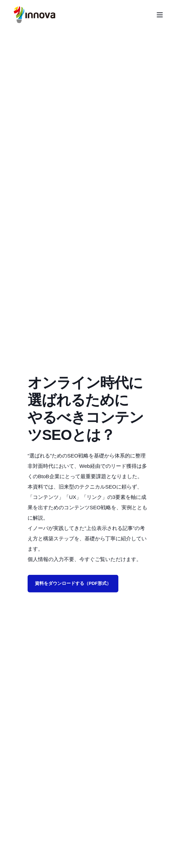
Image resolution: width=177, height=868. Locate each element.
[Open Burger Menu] (160, 15)
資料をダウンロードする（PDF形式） (73, 583)
